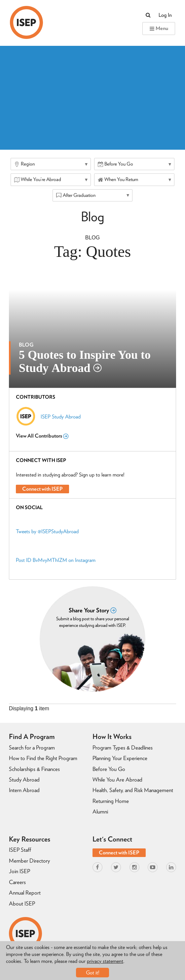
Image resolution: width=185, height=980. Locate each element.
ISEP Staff (20, 850)
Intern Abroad (24, 790)
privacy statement (105, 961)
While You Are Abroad (117, 780)
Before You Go (109, 769)
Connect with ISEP (42, 489)
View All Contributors (42, 436)
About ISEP (22, 903)
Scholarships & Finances (34, 769)
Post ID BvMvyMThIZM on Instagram (56, 560)
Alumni (100, 812)
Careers (17, 882)
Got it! (93, 973)
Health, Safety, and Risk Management (133, 790)
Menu (159, 28)
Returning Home (111, 801)
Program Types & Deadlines (123, 748)
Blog (92, 238)
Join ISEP (19, 871)
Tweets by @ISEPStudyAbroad (47, 531)
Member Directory (29, 861)
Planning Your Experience (120, 758)
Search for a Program (32, 748)
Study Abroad (24, 780)
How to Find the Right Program (43, 758)
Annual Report (25, 893)
